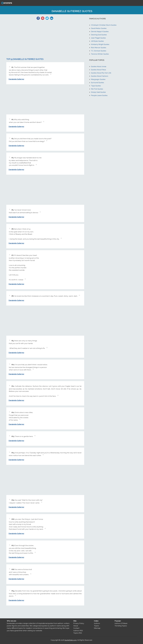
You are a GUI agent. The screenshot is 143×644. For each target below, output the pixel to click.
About (76, 626)
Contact (76, 628)
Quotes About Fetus (98, 70)
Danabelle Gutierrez (16, 79)
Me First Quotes (97, 89)
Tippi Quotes (96, 86)
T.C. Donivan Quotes (99, 51)
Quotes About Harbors (100, 76)
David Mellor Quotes (99, 28)
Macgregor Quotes (98, 79)
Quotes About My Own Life (101, 73)
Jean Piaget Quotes (98, 38)
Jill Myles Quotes (97, 41)
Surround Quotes (97, 82)
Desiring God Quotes (99, 35)
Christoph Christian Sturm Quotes (104, 25)
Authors (97, 623)
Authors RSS (78, 631)
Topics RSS (78, 633)
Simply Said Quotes (98, 92)
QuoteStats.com (71, 640)
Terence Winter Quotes (100, 54)
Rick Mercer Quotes (99, 48)
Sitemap (97, 628)
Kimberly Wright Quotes (100, 44)
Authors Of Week (121, 623)
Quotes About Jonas (99, 66)
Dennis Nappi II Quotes (100, 31)
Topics (96, 626)
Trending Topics (121, 626)
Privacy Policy (79, 623)
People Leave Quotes (99, 95)
